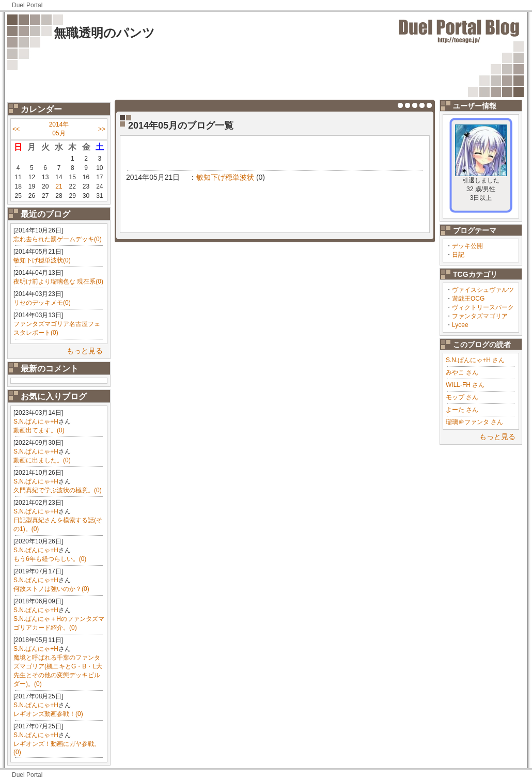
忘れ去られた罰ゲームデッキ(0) (58, 239)
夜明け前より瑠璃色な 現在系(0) (58, 282)
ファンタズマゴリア (480, 316)
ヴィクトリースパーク (483, 307)
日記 (458, 255)
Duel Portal (27, 5)
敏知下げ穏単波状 (225, 177)
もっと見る (85, 351)
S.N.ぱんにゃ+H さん (475, 360)
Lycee (460, 325)
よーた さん (462, 410)
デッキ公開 (467, 246)
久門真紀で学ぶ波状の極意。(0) (58, 490)
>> (102, 129)
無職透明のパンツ (104, 33)
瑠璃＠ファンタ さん (474, 422)
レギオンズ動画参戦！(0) (48, 714)
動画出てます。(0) (39, 430)
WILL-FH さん (465, 385)
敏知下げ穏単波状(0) (42, 260)
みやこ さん (462, 372)
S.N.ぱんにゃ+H (36, 422)
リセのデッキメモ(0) (42, 303)
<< (16, 129)
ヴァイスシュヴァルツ (483, 290)
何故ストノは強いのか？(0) (51, 589)
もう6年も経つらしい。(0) (50, 559)
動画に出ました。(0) (42, 460)
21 (59, 186)
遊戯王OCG (468, 299)
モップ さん (462, 397)
